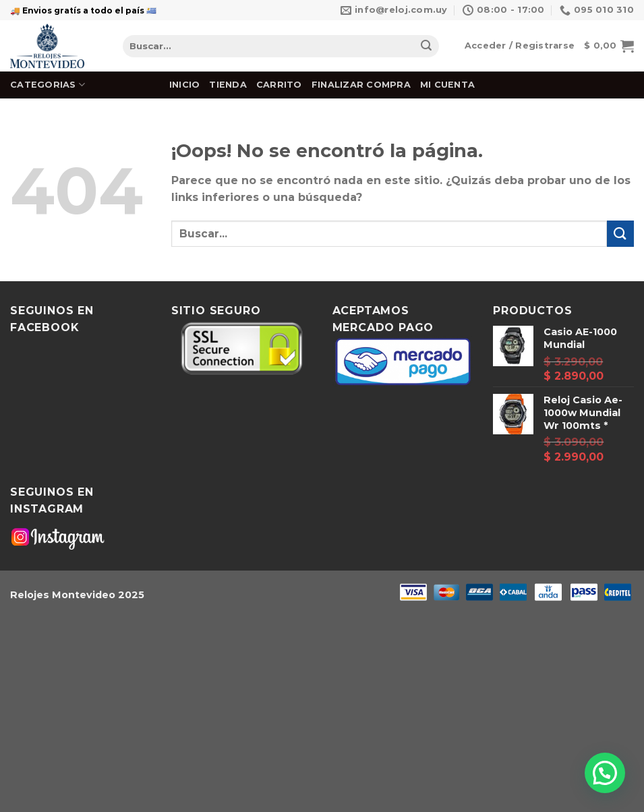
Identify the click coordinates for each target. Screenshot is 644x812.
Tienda (228, 85)
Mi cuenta (447, 85)
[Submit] (426, 47)
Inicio (185, 85)
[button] (605, 773)
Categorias (48, 85)
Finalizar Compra (361, 85)
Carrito (279, 85)
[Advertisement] (322, 712)
